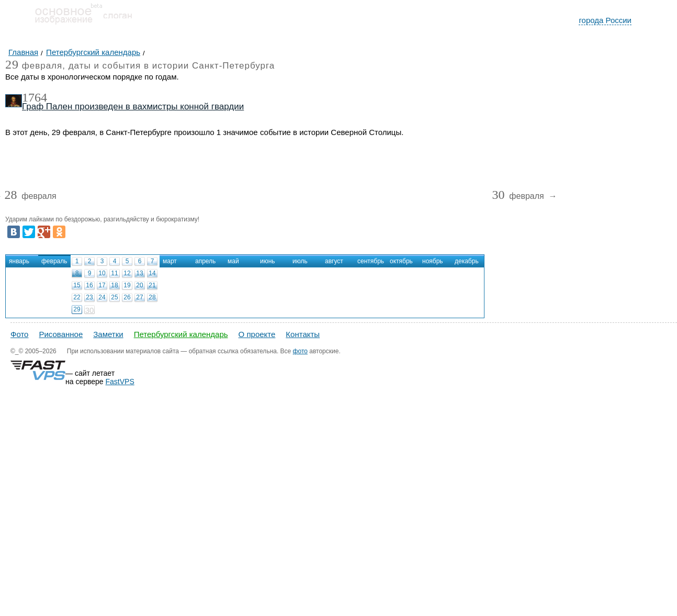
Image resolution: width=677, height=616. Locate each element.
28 (152, 297)
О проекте (257, 334)
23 (89, 297)
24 (102, 297)
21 (152, 285)
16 (89, 285)
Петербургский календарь (181, 334)
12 (127, 273)
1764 (35, 97)
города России (605, 20)
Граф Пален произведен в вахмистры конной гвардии (133, 107)
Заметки (108, 334)
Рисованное (61, 334)
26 (127, 297)
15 (77, 285)
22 (77, 297)
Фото (19, 334)
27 (139, 297)
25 (114, 297)
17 (102, 285)
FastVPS (120, 382)
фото (300, 351)
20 (139, 285)
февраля (30, 197)
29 (77, 309)
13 (139, 273)
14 (152, 273)
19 (127, 285)
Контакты (303, 334)
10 (102, 273)
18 (114, 285)
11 (114, 273)
